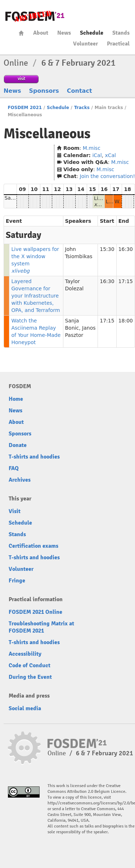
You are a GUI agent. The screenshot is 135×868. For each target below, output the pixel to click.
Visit (15, 511)
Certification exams (33, 546)
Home (21, 33)
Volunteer (85, 44)
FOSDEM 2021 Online (35, 612)
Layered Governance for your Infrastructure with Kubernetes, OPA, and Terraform (35, 296)
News (64, 33)
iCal (97, 155)
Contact (80, 91)
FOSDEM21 (35, 16)
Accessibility (25, 654)
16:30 (126, 249)
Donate (18, 445)
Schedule (92, 33)
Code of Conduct (30, 665)
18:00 (126, 321)
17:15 (126, 281)
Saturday (16, 198)
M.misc (92, 148)
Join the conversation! (107, 176)
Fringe (17, 581)
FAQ (14, 468)
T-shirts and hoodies (34, 457)
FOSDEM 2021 (25, 108)
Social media (25, 708)
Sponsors (44, 91)
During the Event (30, 677)
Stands (121, 33)
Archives (20, 480)
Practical (118, 44)
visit (21, 79)
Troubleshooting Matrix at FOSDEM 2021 (41, 627)
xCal (110, 155)
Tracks (82, 108)
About (41, 33)
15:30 (107, 249)
